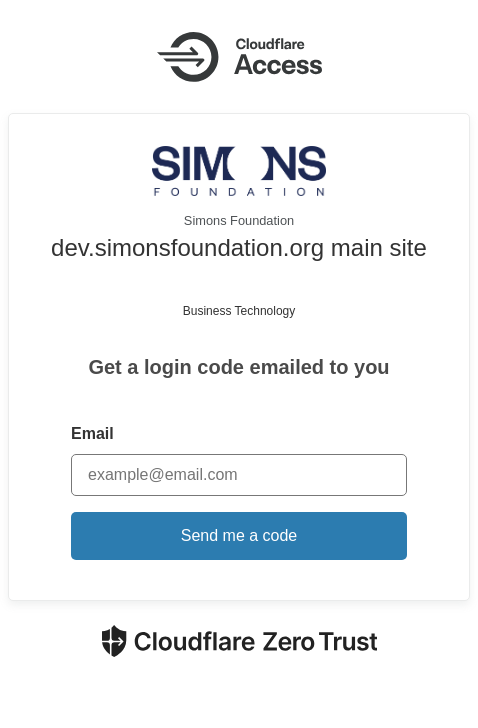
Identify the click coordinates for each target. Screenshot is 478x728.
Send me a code (239, 535)
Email (92, 433)
